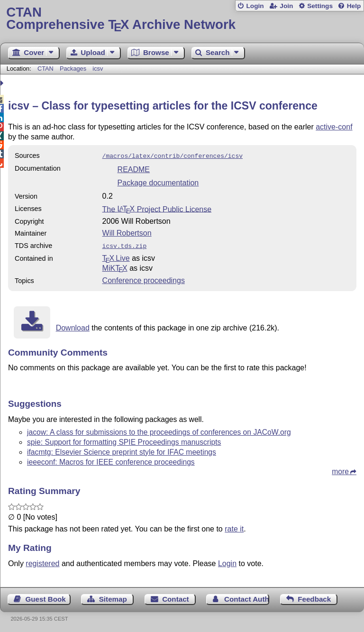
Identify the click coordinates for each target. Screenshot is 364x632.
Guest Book (46, 597)
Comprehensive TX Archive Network (182, 19)
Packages (74, 69)
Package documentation (158, 182)
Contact (176, 597)
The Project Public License (157, 208)
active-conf (334, 127)
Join (286, 6)
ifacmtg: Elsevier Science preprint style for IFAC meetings (122, 450)
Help (354, 6)
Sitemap (113, 597)
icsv (98, 69)
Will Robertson (127, 232)
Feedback (314, 597)
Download (73, 326)
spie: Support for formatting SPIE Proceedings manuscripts (124, 440)
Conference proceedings (144, 279)
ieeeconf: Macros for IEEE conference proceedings (111, 460)
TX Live (116, 256)
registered (42, 562)
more (340, 470)
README (134, 169)
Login (255, 6)
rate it (234, 527)
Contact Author (247, 597)
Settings (320, 6)
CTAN (45, 69)
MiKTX (115, 266)
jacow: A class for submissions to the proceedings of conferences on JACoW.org (159, 430)
